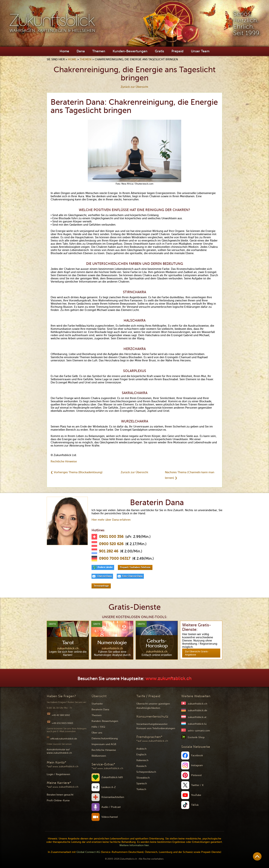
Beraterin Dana (100, 710)
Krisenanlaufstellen (113, 797)
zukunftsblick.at (197, 717)
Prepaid (177, 51)
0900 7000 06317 (115, 559)
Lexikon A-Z (109, 787)
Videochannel (110, 817)
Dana (81, 51)
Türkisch (141, 789)
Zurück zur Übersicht (134, 87)
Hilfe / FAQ (98, 727)
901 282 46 (109, 551)
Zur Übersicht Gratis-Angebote (197, 653)
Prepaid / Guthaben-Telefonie (135, 567)
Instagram (197, 765)
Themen (99, 51)
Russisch (141, 766)
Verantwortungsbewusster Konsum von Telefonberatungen (156, 726)
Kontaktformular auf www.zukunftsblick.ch (59, 751)
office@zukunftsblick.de (64, 739)
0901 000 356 (111, 537)
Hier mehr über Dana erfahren (111, 520)
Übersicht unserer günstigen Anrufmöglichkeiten (153, 706)
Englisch (141, 755)
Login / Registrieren (58, 774)
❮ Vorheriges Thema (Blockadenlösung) (77, 472)
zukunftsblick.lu (197, 724)
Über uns (97, 733)
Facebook (197, 755)
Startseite (97, 704)
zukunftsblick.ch (197, 704)
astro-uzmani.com (199, 731)
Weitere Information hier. (134, 845)
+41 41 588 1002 (61, 715)
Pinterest (196, 775)
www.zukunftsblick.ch (168, 679)
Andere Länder (105, 567)
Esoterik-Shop (196, 737)
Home (64, 51)
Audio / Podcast (111, 807)
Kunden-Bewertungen (130, 51)
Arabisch (141, 749)
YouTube (196, 795)
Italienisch (142, 760)
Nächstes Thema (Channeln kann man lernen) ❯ (190, 475)
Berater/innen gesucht (60, 795)
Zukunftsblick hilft (112, 777)
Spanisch (142, 783)
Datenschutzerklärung (105, 738)
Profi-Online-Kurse (58, 800)
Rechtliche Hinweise (64, 461)
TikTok (195, 805)
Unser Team (200, 51)
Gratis (159, 51)
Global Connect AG (88, 852)
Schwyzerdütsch (146, 772)
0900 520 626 (111, 544)
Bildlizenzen (99, 756)
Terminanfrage (101, 586)
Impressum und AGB (104, 744)
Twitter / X (197, 785)
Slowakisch (143, 778)
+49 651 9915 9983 (62, 723)
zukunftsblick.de (197, 710)
